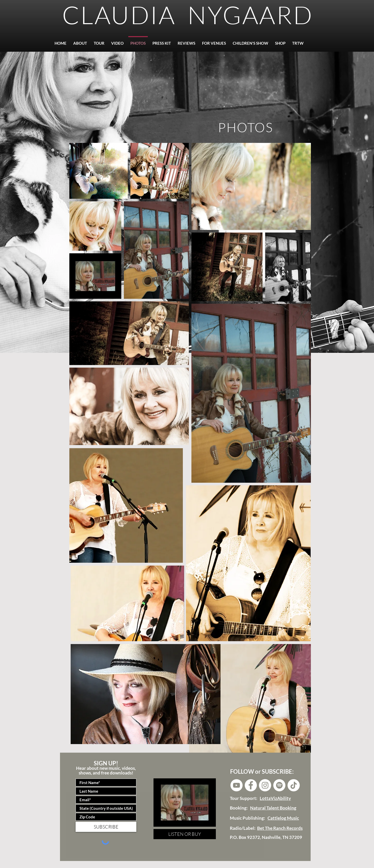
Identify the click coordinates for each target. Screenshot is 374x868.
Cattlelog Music (283, 818)
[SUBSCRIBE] (106, 827)
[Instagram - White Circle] (265, 785)
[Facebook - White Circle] (251, 785)
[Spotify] (279, 785)
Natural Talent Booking (273, 808)
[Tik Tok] (294, 785)
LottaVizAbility (275, 798)
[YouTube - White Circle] (236, 785)
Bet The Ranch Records (280, 828)
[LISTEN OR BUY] (185, 834)
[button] (186, 41)
